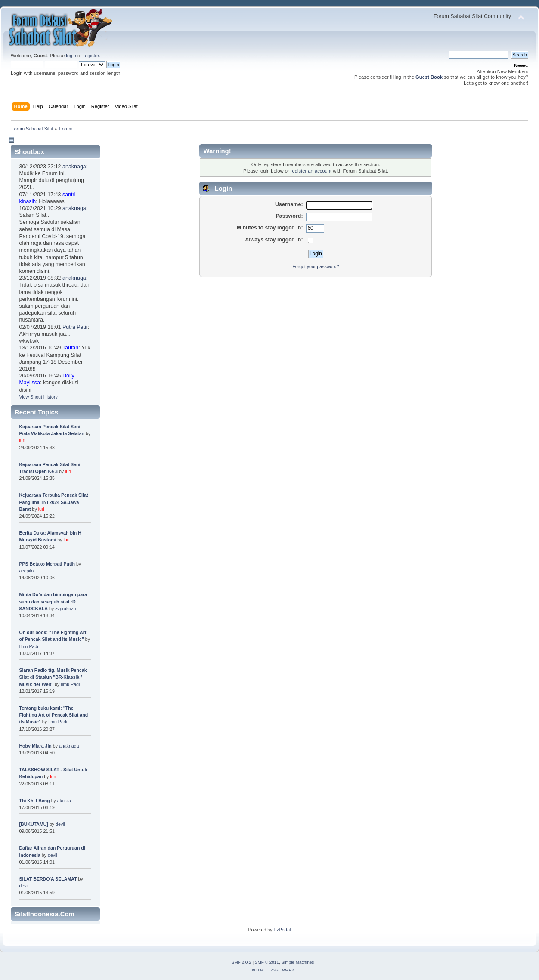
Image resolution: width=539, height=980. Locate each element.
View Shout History (38, 397)
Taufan (70, 348)
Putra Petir (75, 327)
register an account (311, 171)
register (91, 56)
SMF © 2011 (267, 962)
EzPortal (282, 930)
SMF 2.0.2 (242, 962)
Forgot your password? (316, 266)
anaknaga (74, 167)
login (71, 56)
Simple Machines (297, 962)
